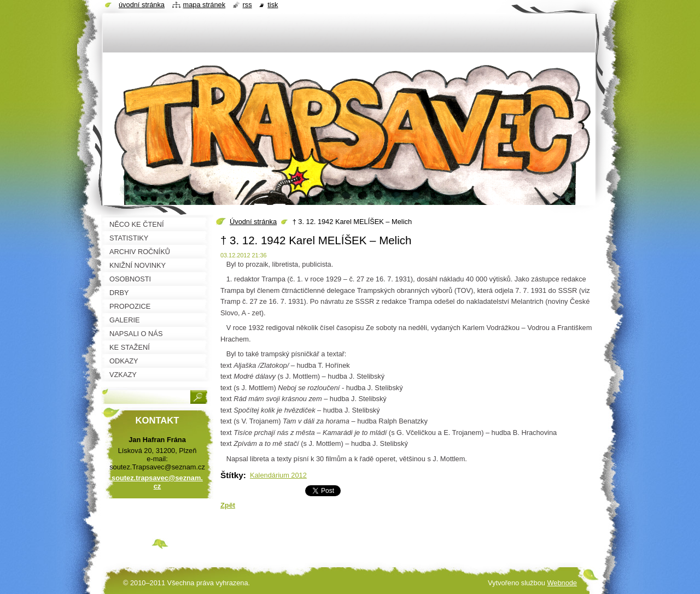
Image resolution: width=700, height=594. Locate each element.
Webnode (562, 583)
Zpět (228, 505)
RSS (247, 5)
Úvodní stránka (253, 222)
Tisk (273, 5)
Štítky (232, 475)
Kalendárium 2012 (278, 475)
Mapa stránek (205, 5)
